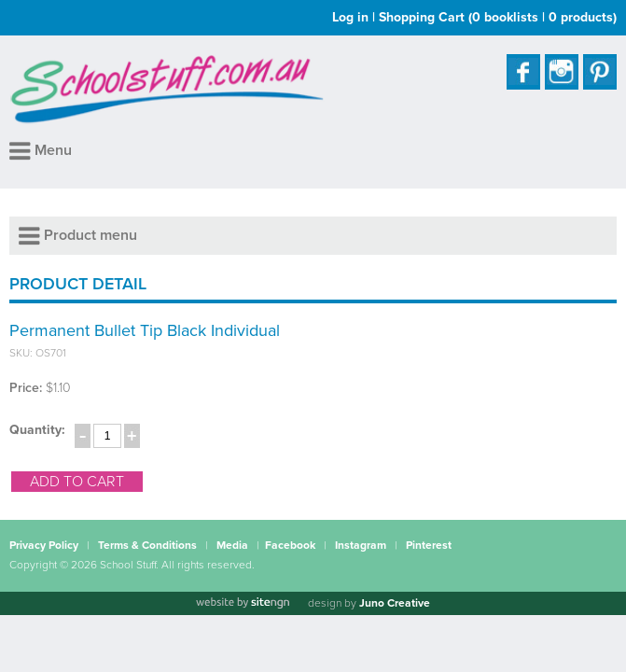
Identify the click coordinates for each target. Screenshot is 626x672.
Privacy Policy (44, 545)
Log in (350, 17)
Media (232, 545)
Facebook (290, 545)
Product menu (78, 235)
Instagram (361, 545)
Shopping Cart (498, 17)
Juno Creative (395, 603)
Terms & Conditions (147, 545)
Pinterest (429, 545)
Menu (41, 150)
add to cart (77, 482)
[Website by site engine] (243, 603)
